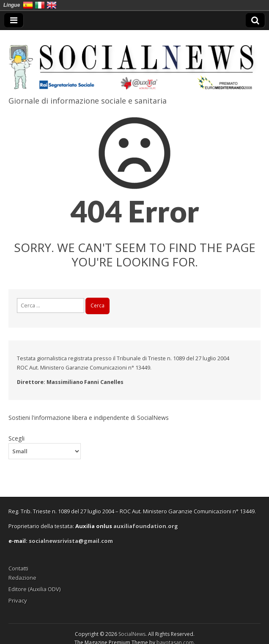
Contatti (18, 568)
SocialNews (132, 634)
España (28, 5)
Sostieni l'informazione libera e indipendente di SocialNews (89, 418)
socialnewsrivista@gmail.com (71, 541)
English (52, 5)
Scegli (16, 438)
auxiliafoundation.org (146, 526)
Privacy (18, 600)
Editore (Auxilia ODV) (34, 589)
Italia (40, 5)
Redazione (22, 578)
